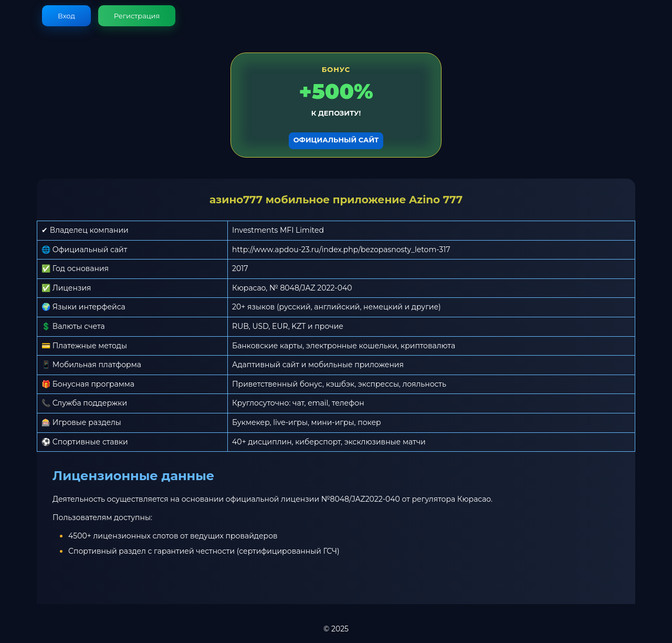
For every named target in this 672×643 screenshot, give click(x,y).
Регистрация (137, 16)
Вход (66, 16)
